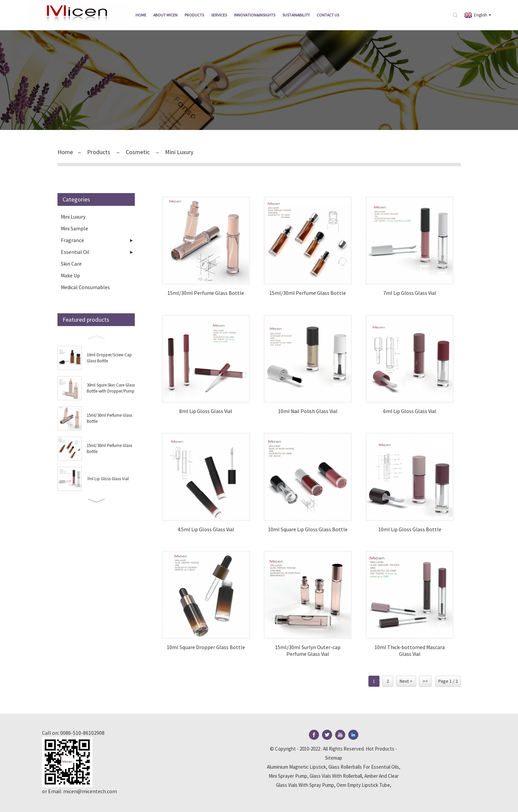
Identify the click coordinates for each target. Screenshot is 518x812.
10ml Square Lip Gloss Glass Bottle (308, 529)
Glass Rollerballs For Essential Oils (364, 767)
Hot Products (380, 749)
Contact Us (328, 15)
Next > (406, 681)
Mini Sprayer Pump (288, 776)
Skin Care (71, 264)
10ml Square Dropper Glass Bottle (206, 647)
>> (425, 681)
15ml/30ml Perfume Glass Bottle (109, 418)
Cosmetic (138, 152)
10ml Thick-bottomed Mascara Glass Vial (410, 650)
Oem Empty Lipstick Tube (363, 785)
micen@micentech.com (90, 791)
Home (141, 15)
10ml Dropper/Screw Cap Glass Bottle (109, 358)
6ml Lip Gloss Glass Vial (410, 411)
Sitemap (334, 758)
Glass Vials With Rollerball (336, 776)
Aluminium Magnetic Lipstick (296, 767)
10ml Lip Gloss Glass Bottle (410, 529)
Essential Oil (75, 252)
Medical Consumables (85, 287)
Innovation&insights (255, 15)
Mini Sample (74, 228)
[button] (96, 336)
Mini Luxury (179, 152)
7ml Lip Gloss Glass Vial (108, 479)
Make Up (70, 275)
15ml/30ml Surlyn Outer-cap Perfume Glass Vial (308, 650)
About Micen (165, 15)
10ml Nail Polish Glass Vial (308, 411)
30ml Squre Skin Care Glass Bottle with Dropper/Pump (111, 388)
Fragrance (72, 240)
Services (219, 15)
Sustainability (296, 15)
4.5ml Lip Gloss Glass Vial (206, 529)
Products (194, 15)
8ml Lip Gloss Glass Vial (206, 411)
